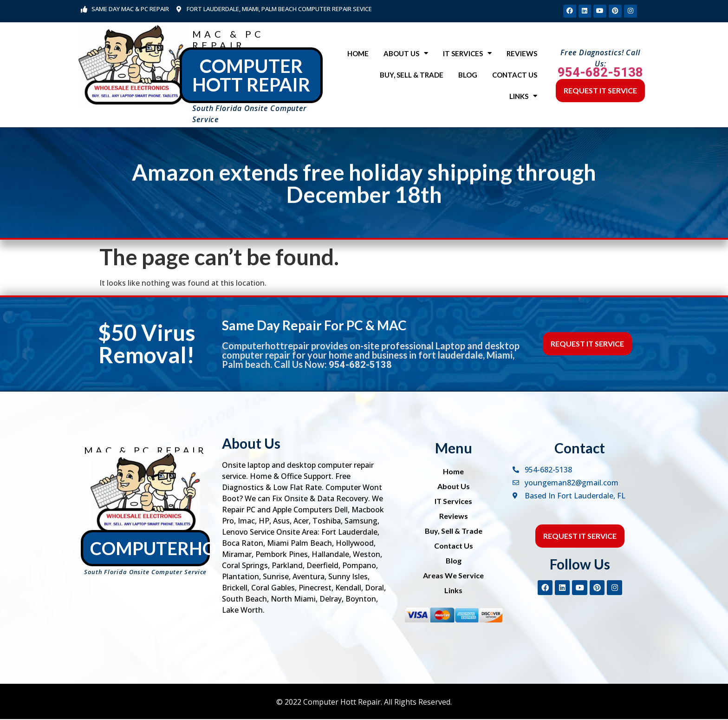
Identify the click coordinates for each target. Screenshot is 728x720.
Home (358, 54)
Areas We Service (453, 576)
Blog (468, 76)
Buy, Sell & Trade (412, 76)
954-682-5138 (600, 73)
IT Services (467, 55)
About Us (406, 55)
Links (523, 97)
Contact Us (515, 76)
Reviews (522, 54)
